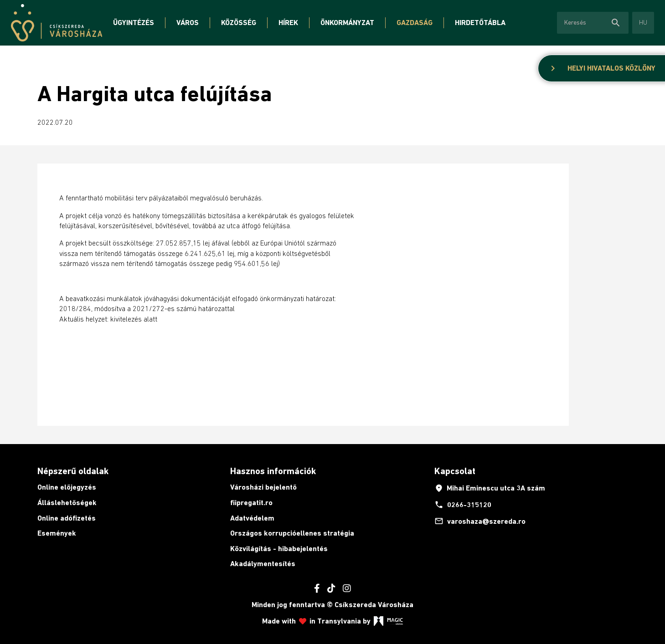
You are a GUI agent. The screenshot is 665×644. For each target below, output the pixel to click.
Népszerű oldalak (73, 471)
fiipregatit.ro (251, 503)
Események (57, 533)
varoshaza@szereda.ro (480, 521)
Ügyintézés (134, 23)
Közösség (239, 23)
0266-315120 (463, 505)
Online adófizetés (67, 518)
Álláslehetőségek (67, 503)
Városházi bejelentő (263, 487)
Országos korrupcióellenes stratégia (292, 533)
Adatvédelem (252, 518)
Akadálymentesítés (263, 564)
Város (188, 23)
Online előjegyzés (67, 487)
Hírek (288, 23)
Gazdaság (415, 23)
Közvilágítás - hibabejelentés (279, 549)
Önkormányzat (347, 23)
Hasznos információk (273, 471)
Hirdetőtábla (480, 23)
